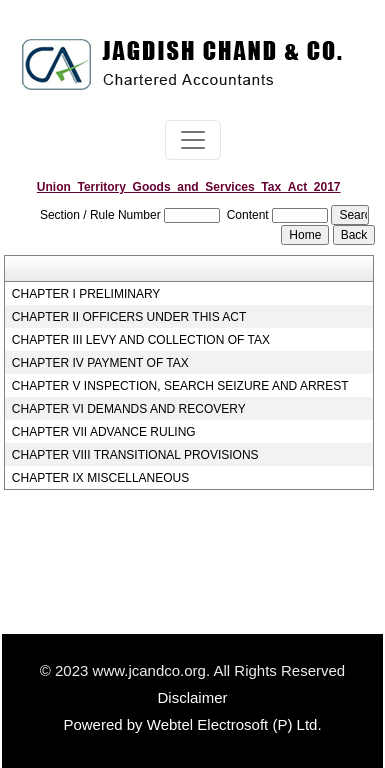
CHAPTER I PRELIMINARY (86, 294)
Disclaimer (192, 697)
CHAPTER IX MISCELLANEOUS (100, 478)
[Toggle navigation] (193, 140)
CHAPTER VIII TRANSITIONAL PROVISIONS (135, 455)
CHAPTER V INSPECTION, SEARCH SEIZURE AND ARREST (180, 386)
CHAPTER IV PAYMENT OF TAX (100, 363)
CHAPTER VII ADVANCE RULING (104, 432)
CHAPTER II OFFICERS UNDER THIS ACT (129, 317)
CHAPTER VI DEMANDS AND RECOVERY (129, 409)
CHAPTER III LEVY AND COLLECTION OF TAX (141, 340)
